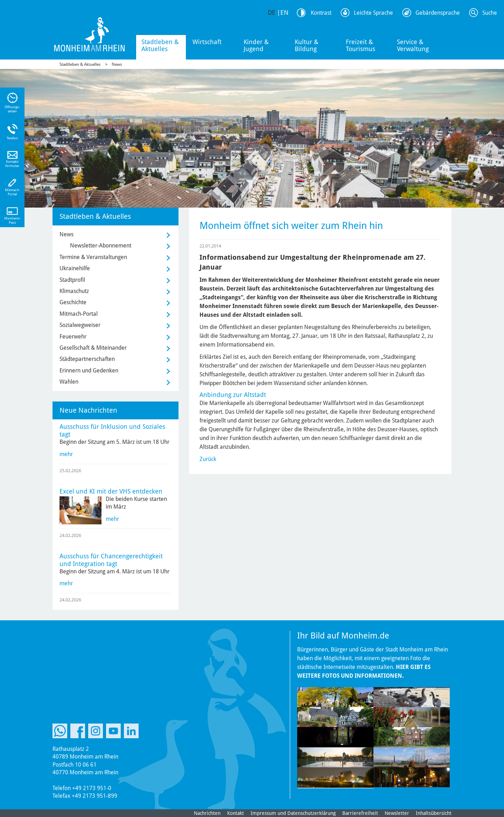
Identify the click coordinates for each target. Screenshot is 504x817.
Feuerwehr (73, 337)
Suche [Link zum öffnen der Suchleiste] (490, 13)
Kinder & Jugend (256, 45)
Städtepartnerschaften (87, 359)
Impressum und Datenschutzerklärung (293, 813)
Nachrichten (207, 813)
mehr (66, 454)
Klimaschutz (74, 291)
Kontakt (236, 813)
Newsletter (397, 813)
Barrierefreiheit (360, 813)
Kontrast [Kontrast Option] (321, 13)
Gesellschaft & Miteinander (93, 348)
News (117, 64)
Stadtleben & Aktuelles (160, 45)
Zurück (208, 459)
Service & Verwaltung (413, 45)
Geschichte (73, 302)
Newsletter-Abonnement (101, 246)
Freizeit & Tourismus (360, 45)
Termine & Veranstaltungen (93, 257)
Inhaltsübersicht (434, 813)
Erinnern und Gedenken (89, 371)
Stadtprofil (72, 280)
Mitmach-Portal (79, 314)
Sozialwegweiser (80, 325)
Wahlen (69, 382)
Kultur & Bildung (307, 45)
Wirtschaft (207, 42)
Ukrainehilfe (75, 268)
